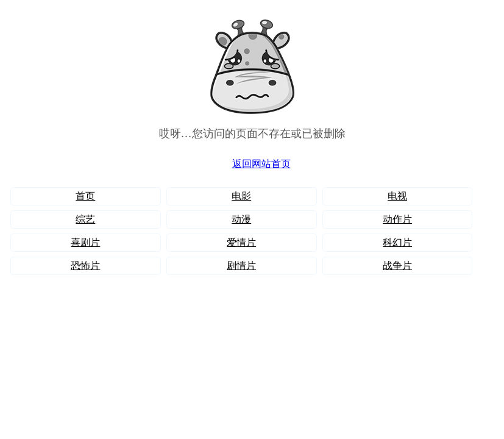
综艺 (85, 219)
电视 (397, 196)
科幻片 (397, 242)
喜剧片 (85, 242)
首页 (85, 196)
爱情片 (241, 242)
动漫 (241, 219)
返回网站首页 (261, 164)
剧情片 (241, 266)
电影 (241, 196)
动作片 (397, 219)
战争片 (397, 266)
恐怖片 (85, 266)
